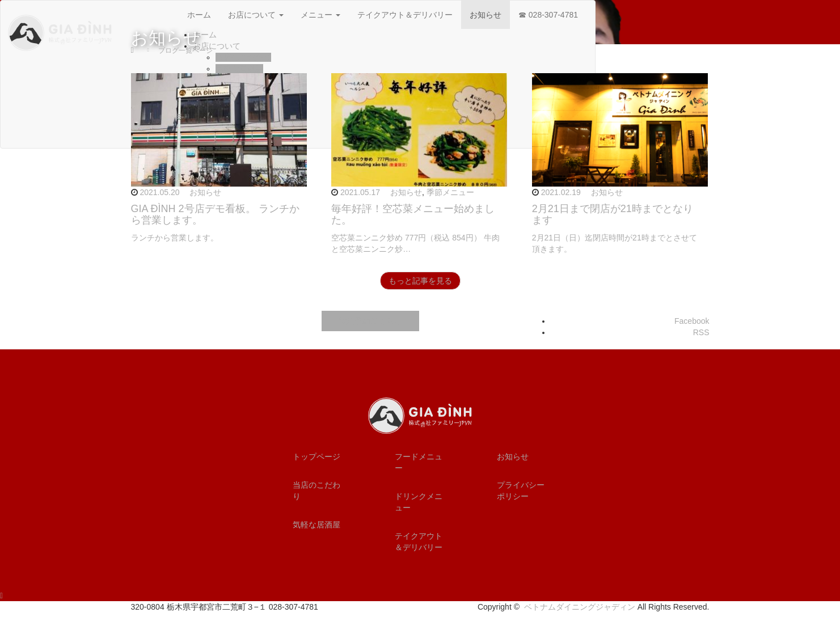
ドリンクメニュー (419, 502)
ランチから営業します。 (175, 238)
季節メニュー (450, 192)
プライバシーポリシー (521, 491)
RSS (701, 332)
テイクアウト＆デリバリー (419, 542)
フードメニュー (419, 462)
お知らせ (205, 192)
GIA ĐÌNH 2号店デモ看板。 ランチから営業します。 (215, 214)
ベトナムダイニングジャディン (580, 607)
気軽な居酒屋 (316, 525)
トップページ (316, 457)
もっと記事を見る (420, 281)
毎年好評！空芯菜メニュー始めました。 (413, 214)
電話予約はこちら (370, 321)
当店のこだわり (316, 491)
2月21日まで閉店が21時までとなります (613, 214)
